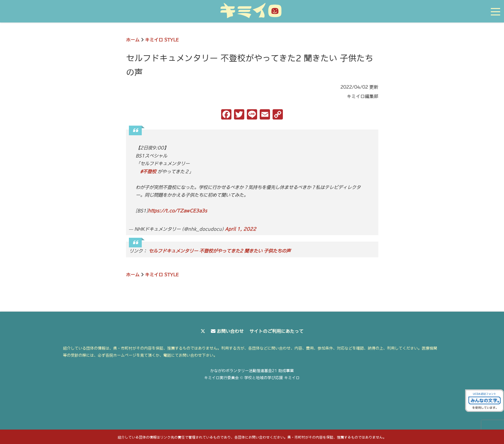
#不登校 (148, 172)
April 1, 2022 (241, 229)
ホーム (133, 40)
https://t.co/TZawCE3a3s (177, 211)
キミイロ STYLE (162, 40)
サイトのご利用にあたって (276, 331)
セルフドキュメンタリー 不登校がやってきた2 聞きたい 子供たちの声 (220, 251)
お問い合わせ (230, 331)
